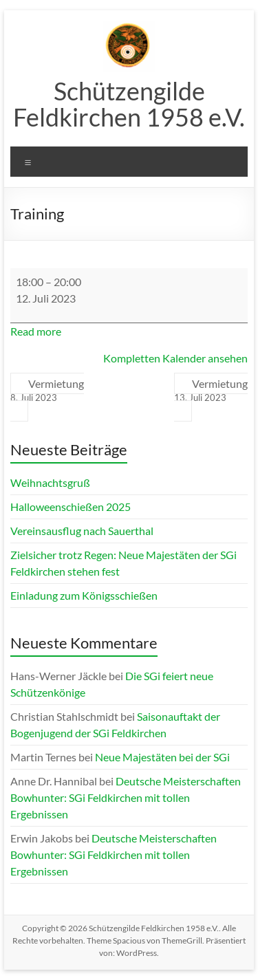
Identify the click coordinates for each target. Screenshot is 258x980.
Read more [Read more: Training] (36, 331)
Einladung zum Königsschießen (84, 595)
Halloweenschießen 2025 (71, 507)
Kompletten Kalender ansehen (175, 358)
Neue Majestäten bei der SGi (162, 757)
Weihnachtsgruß (50, 482)
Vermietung (47, 391)
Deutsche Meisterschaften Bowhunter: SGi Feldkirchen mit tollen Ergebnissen (126, 797)
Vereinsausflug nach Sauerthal (82, 531)
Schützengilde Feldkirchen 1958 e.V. (129, 104)
